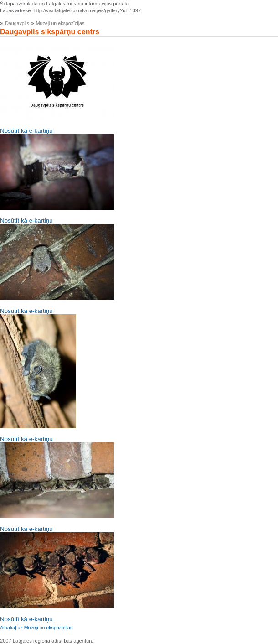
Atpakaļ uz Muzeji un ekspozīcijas (36, 628)
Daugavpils (17, 23)
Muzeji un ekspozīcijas (60, 23)
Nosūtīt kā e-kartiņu (26, 131)
